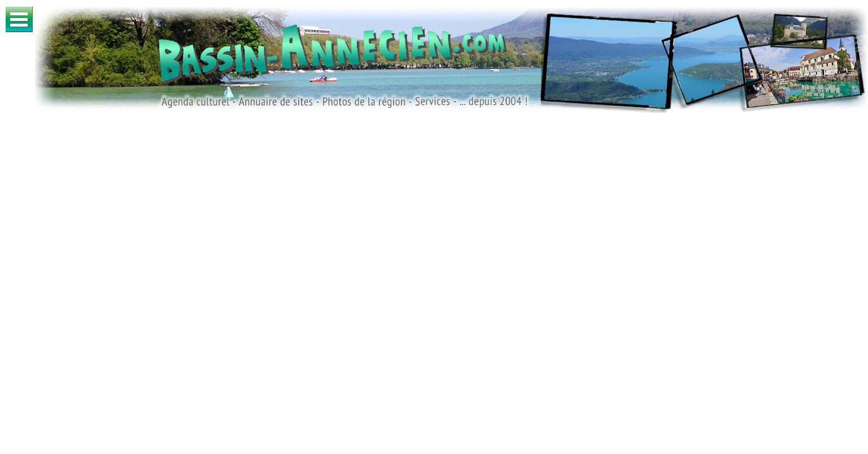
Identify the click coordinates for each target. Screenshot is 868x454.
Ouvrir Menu (19, 19)
